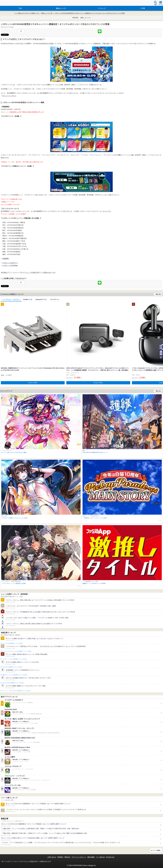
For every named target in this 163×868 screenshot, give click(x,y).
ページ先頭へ (157, 850)
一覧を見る (158, 294)
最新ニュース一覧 (47, 13)
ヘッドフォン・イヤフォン (11, 299)
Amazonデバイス (41, 299)
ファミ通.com (100, 857)
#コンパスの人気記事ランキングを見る (12, 643)
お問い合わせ (52, 857)
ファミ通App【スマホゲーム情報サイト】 (27, 13)
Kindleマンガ (28, 299)
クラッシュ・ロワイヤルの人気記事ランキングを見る (16, 691)
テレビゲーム (55, 299)
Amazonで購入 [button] (33, 383)
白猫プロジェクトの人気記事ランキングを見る (14, 675)
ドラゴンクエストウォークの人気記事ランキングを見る (17, 651)
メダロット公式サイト (10, 263)
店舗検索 (6, 259)
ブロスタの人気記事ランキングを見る (12, 667)
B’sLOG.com (110, 857)
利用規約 (60, 857)
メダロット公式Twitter (10, 265)
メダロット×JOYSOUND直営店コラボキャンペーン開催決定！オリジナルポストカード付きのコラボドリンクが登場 (89, 13)
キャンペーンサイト (9, 96)
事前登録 (75, 18)
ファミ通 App (8, 3)
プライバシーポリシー (79, 857)
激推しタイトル (85, 18)
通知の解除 (91, 857)
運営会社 (67, 857)
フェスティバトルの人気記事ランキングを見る (14, 659)
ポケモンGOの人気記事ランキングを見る (13, 683)
